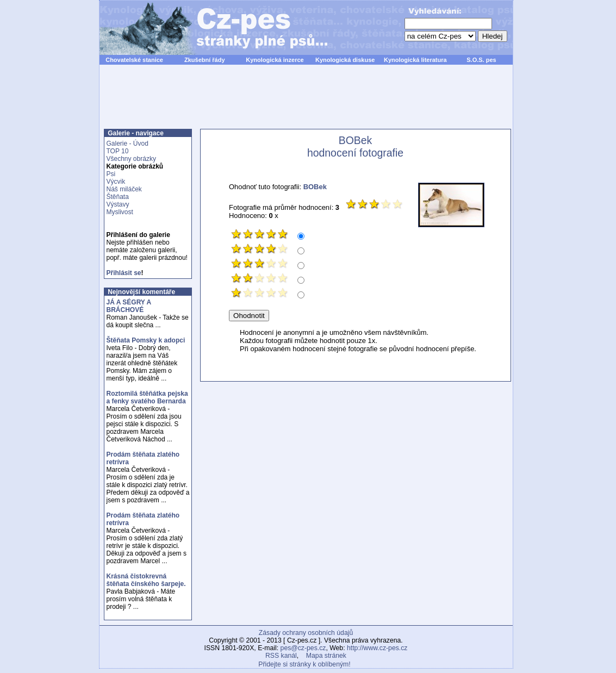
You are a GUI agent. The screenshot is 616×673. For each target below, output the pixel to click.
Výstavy (118, 204)
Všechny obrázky (131, 159)
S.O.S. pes (481, 60)
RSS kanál (281, 656)
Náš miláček (124, 189)
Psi (111, 174)
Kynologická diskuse (345, 60)
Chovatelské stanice (134, 60)
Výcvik (116, 182)
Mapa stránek (326, 656)
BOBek (315, 187)
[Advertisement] (306, 103)
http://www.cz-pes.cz (377, 648)
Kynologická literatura (415, 60)
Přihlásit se (124, 273)
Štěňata (118, 197)
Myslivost (120, 212)
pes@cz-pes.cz (303, 648)
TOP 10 (118, 151)
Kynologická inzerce (275, 60)
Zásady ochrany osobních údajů (306, 633)
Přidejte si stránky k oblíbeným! (304, 664)
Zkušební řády (205, 60)
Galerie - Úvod (127, 144)
